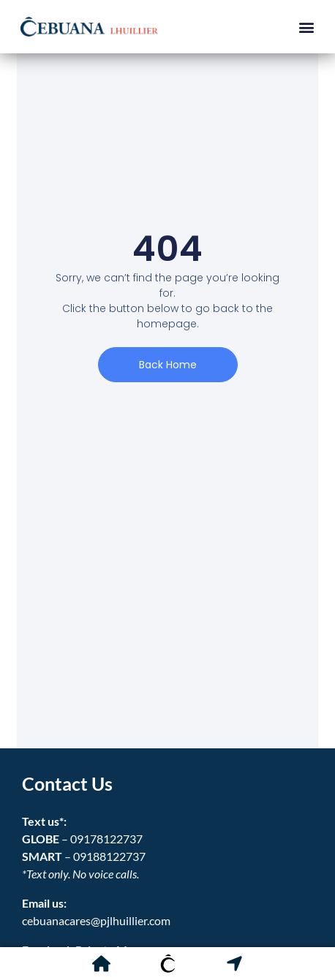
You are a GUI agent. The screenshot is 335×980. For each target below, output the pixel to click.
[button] (306, 27)
